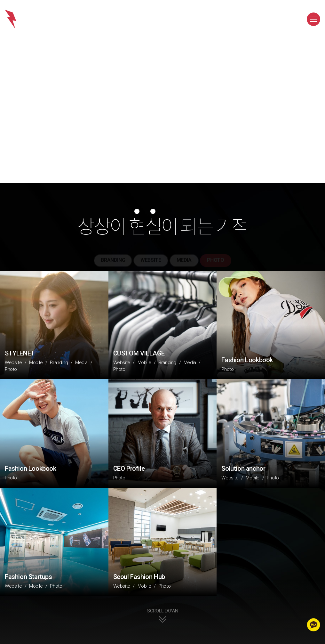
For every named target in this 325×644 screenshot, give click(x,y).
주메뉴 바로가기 (0, 0)
